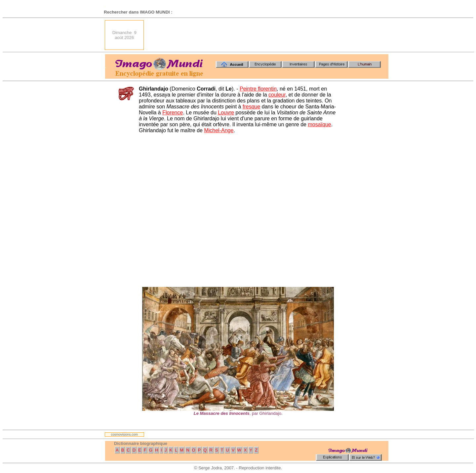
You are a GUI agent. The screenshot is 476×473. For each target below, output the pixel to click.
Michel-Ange (219, 130)
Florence (173, 113)
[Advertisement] (268, 35)
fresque (251, 107)
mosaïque (319, 124)
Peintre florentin (258, 89)
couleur (277, 95)
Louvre (226, 113)
